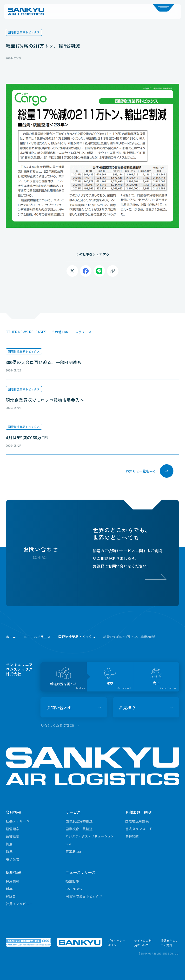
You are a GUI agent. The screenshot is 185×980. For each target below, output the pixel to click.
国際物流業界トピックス (24, 351)
